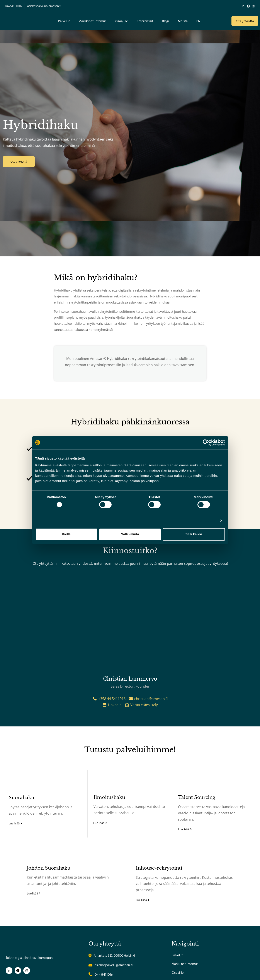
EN (198, 18)
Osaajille (122, 18)
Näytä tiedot (207, 521)
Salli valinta (130, 534)
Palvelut (64, 18)
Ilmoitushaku (108, 862)
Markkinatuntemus (93, 18)
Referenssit (145, 18)
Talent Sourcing (198, 862)
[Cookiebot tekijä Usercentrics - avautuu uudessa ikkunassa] (206, 443)
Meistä (183, 18)
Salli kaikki (194, 534)
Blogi (166, 18)
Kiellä (66, 534)
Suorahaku (19, 862)
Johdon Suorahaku (49, 931)
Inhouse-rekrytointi (159, 931)
